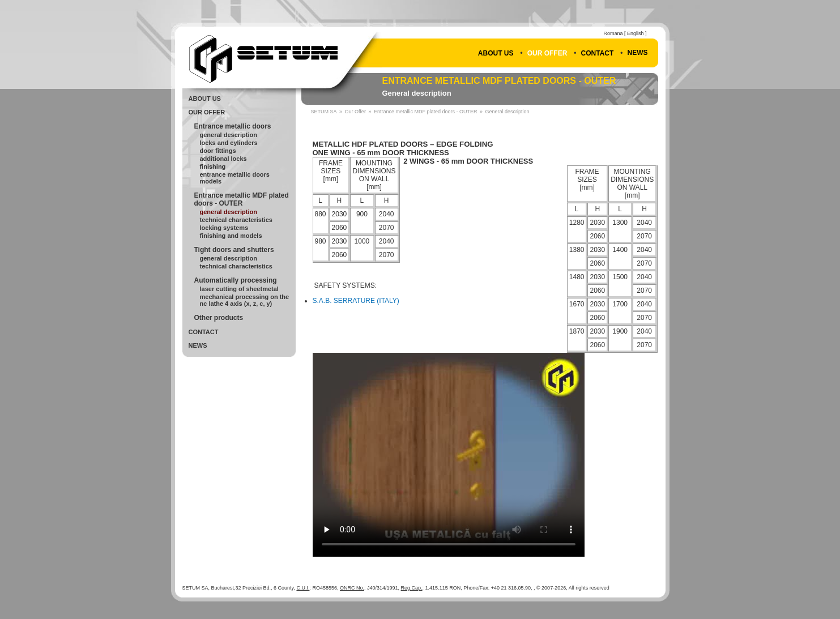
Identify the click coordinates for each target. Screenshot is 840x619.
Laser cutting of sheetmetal (239, 289)
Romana (613, 33)
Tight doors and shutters (234, 250)
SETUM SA (324, 112)
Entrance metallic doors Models (235, 178)
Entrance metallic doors (233, 126)
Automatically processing (236, 280)
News (638, 53)
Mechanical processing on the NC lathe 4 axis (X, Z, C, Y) (245, 300)
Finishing (213, 167)
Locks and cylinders (229, 143)
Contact (598, 53)
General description (417, 93)
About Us (496, 53)
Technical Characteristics (236, 220)
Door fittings (218, 151)
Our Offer (547, 53)
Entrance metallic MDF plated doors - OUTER (499, 81)
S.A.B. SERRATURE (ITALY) (356, 301)
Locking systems (224, 228)
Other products (219, 318)
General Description (229, 135)
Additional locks (223, 159)
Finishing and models (231, 236)
